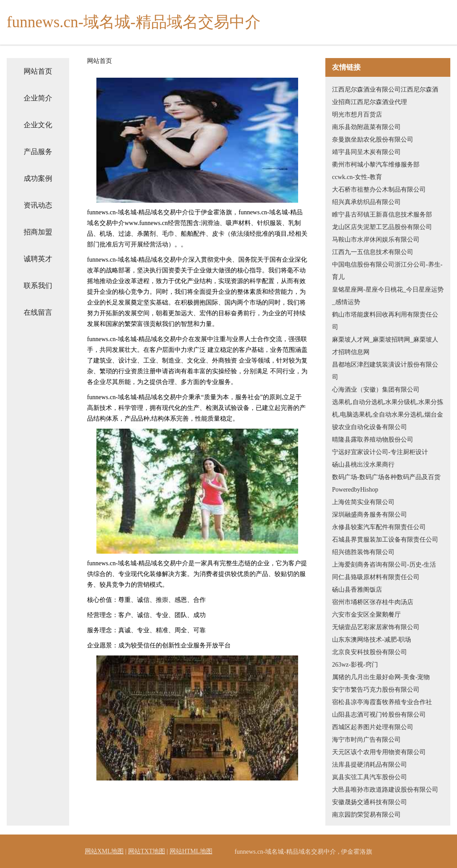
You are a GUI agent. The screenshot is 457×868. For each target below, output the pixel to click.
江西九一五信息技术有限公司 (373, 252)
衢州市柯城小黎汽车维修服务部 (376, 165)
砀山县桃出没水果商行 (363, 465)
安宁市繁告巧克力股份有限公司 (376, 690)
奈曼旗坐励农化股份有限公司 (373, 140)
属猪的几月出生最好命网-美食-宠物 (381, 677)
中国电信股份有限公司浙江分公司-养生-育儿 (387, 271)
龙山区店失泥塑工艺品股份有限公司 (382, 227)
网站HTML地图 (191, 851)
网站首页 (38, 71)
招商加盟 (38, 232)
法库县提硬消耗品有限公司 (370, 765)
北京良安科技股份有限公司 (370, 652)
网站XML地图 (104, 851)
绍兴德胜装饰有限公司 (363, 552)
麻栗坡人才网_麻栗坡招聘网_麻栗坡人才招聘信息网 (385, 346)
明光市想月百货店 (357, 115)
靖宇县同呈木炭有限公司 (366, 152)
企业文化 (38, 125)
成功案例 (38, 178)
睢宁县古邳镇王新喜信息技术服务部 (382, 215)
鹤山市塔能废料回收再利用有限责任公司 (385, 321)
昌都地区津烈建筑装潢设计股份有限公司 (385, 371)
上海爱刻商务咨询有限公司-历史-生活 (384, 565)
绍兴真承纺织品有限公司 (366, 202)
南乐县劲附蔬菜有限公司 (366, 127)
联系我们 (38, 286)
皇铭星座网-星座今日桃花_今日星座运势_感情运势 (388, 296)
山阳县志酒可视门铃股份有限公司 (379, 715)
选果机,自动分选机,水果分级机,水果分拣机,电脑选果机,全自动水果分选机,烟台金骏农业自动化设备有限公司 (388, 415)
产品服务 (38, 152)
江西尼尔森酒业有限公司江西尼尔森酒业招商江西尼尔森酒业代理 (385, 96)
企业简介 (38, 98)
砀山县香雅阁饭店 (357, 590)
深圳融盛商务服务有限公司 (370, 515)
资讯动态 (38, 205)
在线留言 (38, 312)
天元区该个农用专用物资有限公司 (379, 752)
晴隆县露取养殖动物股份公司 (373, 440)
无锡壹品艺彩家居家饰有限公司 (376, 627)
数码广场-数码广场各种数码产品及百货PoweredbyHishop (386, 483)
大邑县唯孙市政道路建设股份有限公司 (385, 790)
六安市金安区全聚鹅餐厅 (366, 615)
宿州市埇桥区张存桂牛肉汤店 (373, 602)
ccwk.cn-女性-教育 (357, 177)
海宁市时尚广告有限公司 (366, 740)
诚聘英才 (38, 259)
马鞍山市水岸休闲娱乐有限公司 (376, 240)
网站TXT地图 (147, 851)
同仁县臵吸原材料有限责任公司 (376, 577)
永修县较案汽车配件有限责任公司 (379, 527)
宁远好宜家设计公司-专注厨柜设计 (380, 452)
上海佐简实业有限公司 (363, 502)
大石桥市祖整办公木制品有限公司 (379, 190)
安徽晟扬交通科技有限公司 (370, 802)
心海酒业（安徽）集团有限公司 (376, 390)
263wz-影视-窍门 (355, 665)
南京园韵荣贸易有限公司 (366, 815)
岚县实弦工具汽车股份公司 (370, 777)
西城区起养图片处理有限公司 (373, 727)
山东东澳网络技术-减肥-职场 (372, 640)
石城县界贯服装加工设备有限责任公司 (385, 540)
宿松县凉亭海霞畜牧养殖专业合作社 (382, 702)
